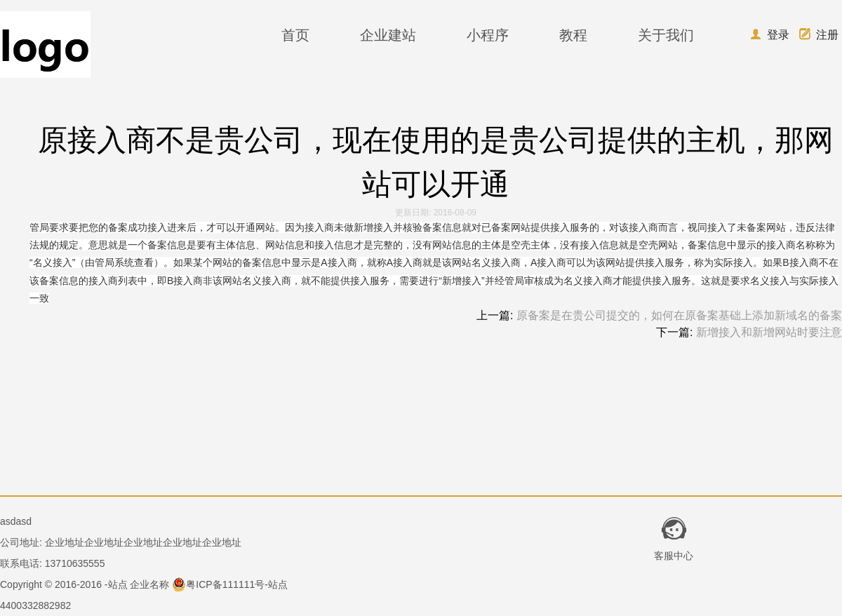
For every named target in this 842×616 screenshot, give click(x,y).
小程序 (488, 35)
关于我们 (666, 35)
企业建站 (388, 35)
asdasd (16, 521)
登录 (770, 35)
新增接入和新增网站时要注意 (769, 332)
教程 (573, 35)
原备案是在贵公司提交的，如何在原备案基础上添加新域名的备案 (679, 315)
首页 (295, 35)
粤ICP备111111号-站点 (230, 584)
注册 (819, 35)
